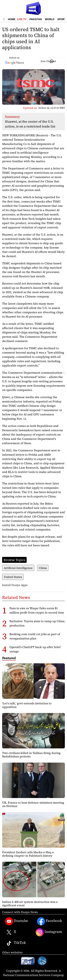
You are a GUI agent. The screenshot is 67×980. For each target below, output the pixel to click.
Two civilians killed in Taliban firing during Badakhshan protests (31, 755)
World (50, 19)
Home (12, 19)
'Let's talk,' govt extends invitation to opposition (27, 705)
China (43, 568)
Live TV (22, 19)
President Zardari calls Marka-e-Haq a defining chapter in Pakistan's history (28, 854)
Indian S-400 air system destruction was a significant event (30, 903)
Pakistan (36, 19)
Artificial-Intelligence (18, 568)
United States (13, 577)
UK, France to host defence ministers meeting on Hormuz (33, 804)
